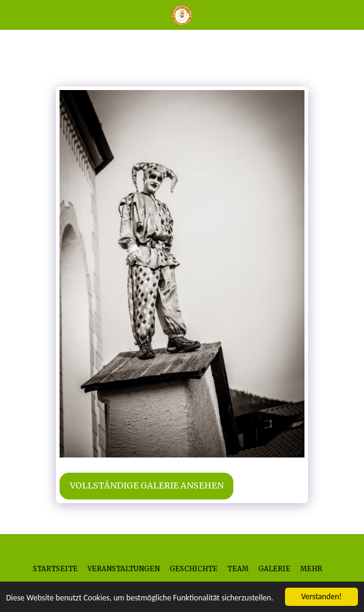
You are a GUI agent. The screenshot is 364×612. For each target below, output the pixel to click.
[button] (13, 14)
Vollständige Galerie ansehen (147, 485)
